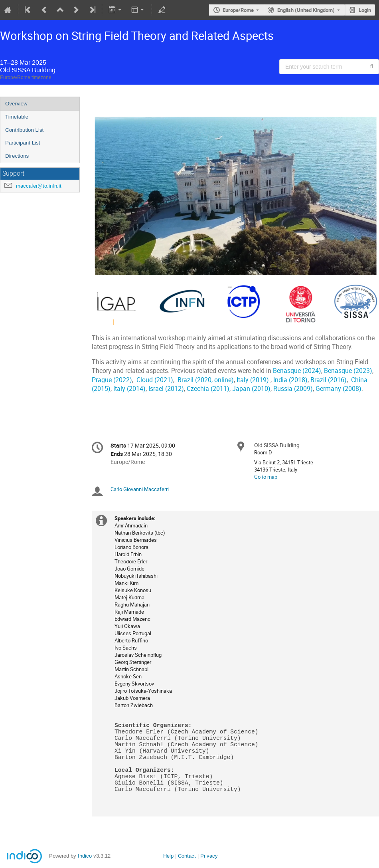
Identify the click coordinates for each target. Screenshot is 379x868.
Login (365, 10)
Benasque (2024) (297, 371)
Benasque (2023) (348, 371)
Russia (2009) (293, 389)
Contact (187, 856)
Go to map (266, 477)
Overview (16, 104)
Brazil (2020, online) (206, 380)
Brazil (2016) (329, 380)
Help (168, 856)
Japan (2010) (251, 389)
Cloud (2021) (155, 380)
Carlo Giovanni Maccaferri (140, 489)
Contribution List (24, 130)
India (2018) (290, 380)
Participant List (23, 143)
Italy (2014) (129, 389)
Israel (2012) (166, 389)
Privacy (209, 856)
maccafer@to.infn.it (39, 186)
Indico (85, 856)
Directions (17, 156)
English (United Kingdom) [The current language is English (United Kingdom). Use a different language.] (306, 10)
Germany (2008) (339, 389)
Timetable (17, 117)
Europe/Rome (238, 10)
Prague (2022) (112, 380)
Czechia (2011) (208, 389)
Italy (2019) (253, 380)
